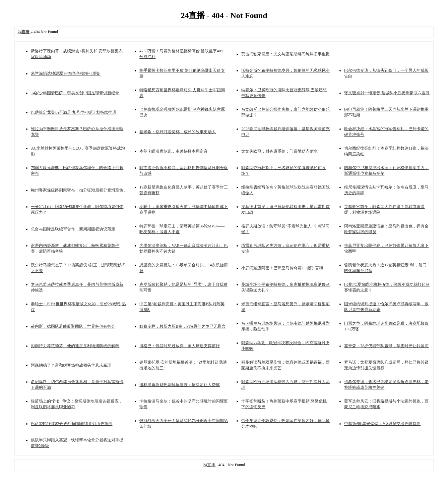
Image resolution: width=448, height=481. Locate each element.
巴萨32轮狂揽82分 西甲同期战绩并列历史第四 (72, 424)
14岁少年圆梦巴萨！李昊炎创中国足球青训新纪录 (75, 93)
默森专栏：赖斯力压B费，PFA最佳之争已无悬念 (182, 326)
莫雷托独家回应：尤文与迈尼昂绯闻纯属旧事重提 (285, 54)
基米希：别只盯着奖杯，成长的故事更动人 (178, 132)
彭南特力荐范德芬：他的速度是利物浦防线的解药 (75, 346)
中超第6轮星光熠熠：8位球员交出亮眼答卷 (382, 424)
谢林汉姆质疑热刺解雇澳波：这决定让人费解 (180, 385)
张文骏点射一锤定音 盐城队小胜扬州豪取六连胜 (387, 93)
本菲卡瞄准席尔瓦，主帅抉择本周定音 (174, 151)
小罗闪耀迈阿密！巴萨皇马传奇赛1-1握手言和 (282, 268)
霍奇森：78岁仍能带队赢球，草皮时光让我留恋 (386, 346)
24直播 (210, 465)
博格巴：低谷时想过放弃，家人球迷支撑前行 (180, 346)
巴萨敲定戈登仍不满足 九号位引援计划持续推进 (74, 112)
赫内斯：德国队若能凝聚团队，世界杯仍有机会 (73, 326)
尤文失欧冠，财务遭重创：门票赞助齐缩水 (279, 151)
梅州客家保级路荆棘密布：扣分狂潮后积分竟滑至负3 (78, 190)
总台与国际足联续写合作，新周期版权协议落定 (73, 229)
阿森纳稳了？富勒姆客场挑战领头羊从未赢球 (71, 365)
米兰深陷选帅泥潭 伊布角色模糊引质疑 (66, 73)
